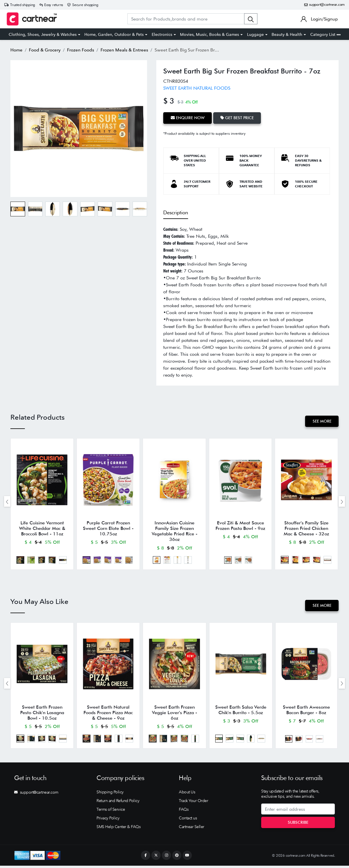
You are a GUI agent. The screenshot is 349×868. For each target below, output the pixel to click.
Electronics (162, 34)
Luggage (255, 34)
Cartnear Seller (192, 829)
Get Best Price (238, 118)
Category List (325, 34)
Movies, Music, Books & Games (209, 34)
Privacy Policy (108, 820)
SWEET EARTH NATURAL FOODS (197, 88)
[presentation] (7, 502)
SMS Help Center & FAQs (118, 829)
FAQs (184, 812)
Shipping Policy (110, 794)
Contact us (188, 820)
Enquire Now (188, 118)
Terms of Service (111, 812)
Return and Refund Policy (118, 803)
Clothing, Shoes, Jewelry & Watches (43, 34)
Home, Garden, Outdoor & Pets (114, 34)
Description (176, 212)
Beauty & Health (287, 34)
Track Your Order (193, 803)
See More (322, 421)
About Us (187, 794)
